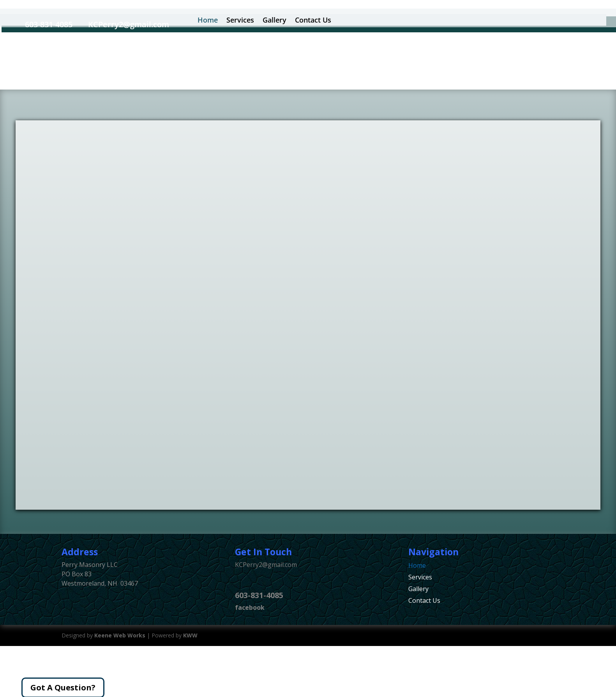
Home (417, 566)
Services (420, 578)
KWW (190, 635)
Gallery (418, 590)
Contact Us (424, 601)
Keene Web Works (120, 635)
